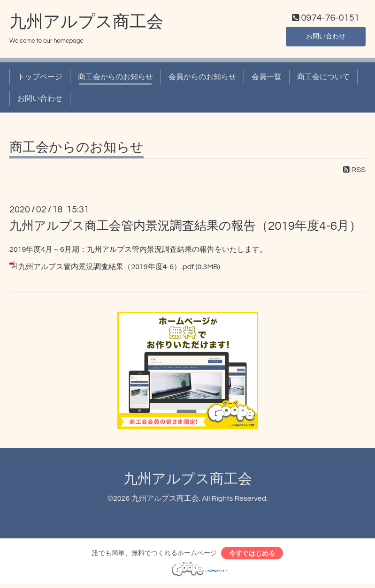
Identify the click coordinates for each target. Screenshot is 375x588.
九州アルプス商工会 (86, 24)
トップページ (40, 79)
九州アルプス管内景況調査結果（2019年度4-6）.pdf (106, 269)
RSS (354, 172)
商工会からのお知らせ (115, 79)
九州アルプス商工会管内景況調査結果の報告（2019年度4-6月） (185, 228)
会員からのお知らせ (202, 79)
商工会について (323, 79)
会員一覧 (267, 79)
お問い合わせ (326, 38)
